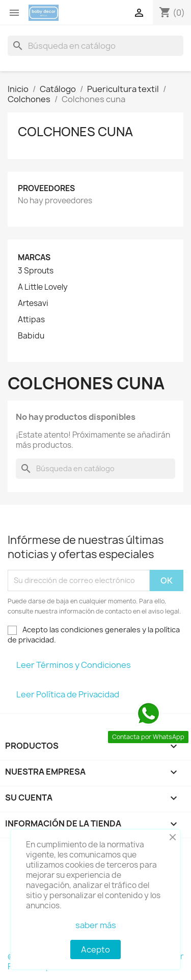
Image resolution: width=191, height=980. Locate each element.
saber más (96, 925)
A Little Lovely (43, 287)
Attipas (31, 320)
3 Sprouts (36, 271)
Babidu (31, 336)
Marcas (34, 257)
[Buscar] (95, 46)
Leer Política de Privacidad (68, 694)
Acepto (95, 950)
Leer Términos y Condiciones (74, 665)
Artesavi (33, 303)
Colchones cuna (75, 132)
